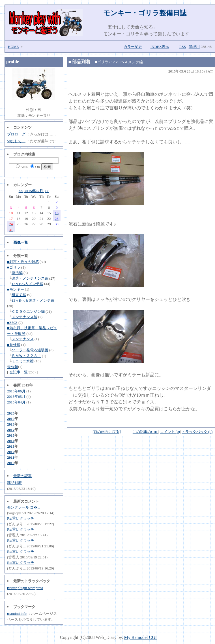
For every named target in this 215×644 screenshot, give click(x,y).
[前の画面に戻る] (107, 432)
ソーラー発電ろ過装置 (30, 350)
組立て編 (19, 295)
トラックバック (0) (197, 432)
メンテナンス (23, 339)
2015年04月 (16, 402)
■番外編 (14, 345)
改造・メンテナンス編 (30, 278)
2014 (11, 441)
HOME (13, 47)
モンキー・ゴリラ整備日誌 (145, 13)
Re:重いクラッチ (21, 518)
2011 (11, 457)
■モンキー (16, 289)
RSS (183, 47)
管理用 (194, 47)
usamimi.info (17, 614)
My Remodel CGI (141, 637)
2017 (11, 430)
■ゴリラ (14, 267)
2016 (11, 435)
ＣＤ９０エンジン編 (28, 312)
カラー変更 (133, 47)
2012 (11, 452)
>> (47, 191)
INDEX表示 (160, 47)
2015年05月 (34, 191)
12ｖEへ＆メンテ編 (27, 284)
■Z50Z (12, 323)
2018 (11, 424)
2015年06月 (16, 391)
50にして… (16, 141)
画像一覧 (21, 242)
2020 (11, 413)
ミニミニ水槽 (23, 361)
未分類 (13, 367)
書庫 (17, 385)
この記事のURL (146, 432)
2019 (11, 419)
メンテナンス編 (24, 317)
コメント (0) (170, 432)
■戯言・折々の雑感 (23, 262)
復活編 (17, 273)
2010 (11, 463)
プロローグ (16, 134)
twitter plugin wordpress (25, 588)
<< (21, 191)
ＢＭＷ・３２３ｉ (26, 356)
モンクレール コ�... (24, 507)
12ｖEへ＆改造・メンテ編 (33, 300)
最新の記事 (22, 476)
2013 (11, 446)
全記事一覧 (19, 372)
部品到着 (14, 483)
